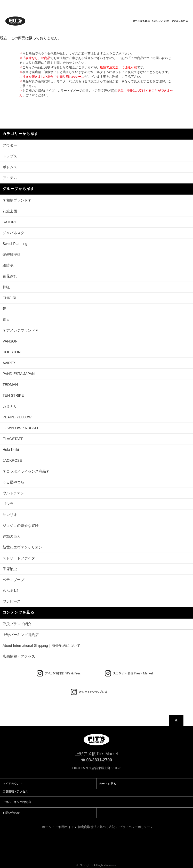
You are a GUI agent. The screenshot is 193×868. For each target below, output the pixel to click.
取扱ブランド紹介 (17, 624)
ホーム (47, 827)
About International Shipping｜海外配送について (42, 646)
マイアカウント (13, 784)
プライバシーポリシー (135, 827)
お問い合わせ (11, 813)
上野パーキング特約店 (21, 635)
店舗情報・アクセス (19, 656)
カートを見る (108, 784)
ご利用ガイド (65, 827)
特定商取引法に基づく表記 (96, 827)
